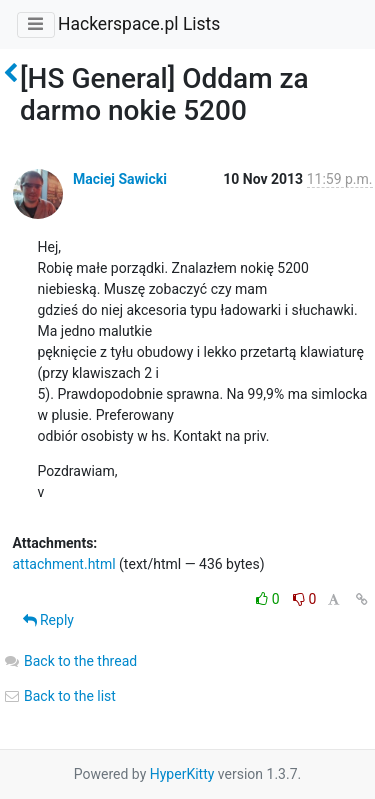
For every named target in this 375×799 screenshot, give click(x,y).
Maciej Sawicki (120, 179)
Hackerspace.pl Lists (139, 24)
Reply (48, 620)
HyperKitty (182, 774)
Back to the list (59, 696)
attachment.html (64, 564)
